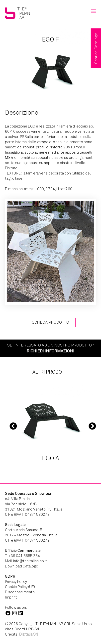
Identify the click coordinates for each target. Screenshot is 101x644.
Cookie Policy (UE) (20, 587)
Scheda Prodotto (50, 322)
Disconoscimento (20, 592)
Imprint (11, 597)
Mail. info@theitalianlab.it (26, 561)
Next (92, 426)
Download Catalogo (22, 566)
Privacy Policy (16, 582)
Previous (13, 426)
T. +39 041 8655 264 (22, 556)
